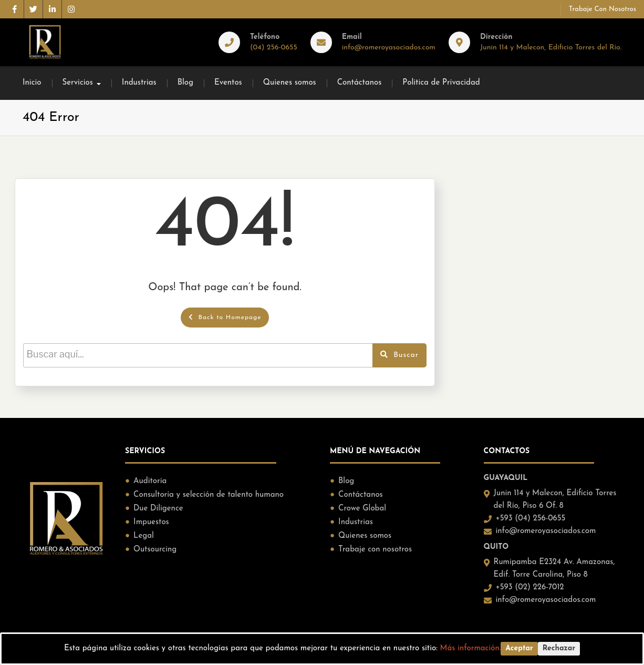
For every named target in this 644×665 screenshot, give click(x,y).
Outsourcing (155, 550)
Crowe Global (362, 509)
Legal (144, 536)
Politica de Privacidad (441, 83)
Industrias (139, 83)
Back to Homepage (225, 317)
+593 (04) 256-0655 (531, 519)
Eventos (228, 83)
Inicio (32, 83)
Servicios (78, 83)
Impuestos (151, 522)
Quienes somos (290, 83)
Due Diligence (158, 509)
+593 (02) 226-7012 (530, 587)
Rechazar (559, 648)
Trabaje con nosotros (603, 9)
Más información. (471, 648)
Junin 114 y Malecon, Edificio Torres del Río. (551, 48)
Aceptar (519, 648)
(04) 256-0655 (274, 48)
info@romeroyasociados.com (389, 48)
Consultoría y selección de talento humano (209, 495)
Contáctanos (360, 83)
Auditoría (150, 481)
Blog (185, 83)
